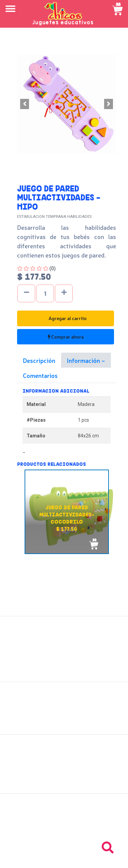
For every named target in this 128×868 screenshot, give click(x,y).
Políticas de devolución (64, 712)
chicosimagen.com (84, 861)
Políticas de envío (64, 704)
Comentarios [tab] (40, 375)
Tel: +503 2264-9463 (64, 831)
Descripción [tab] (39, 360)
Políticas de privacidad (64, 719)
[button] (25, 104)
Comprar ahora (66, 337)
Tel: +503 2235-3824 (64, 823)
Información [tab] (84, 360)
